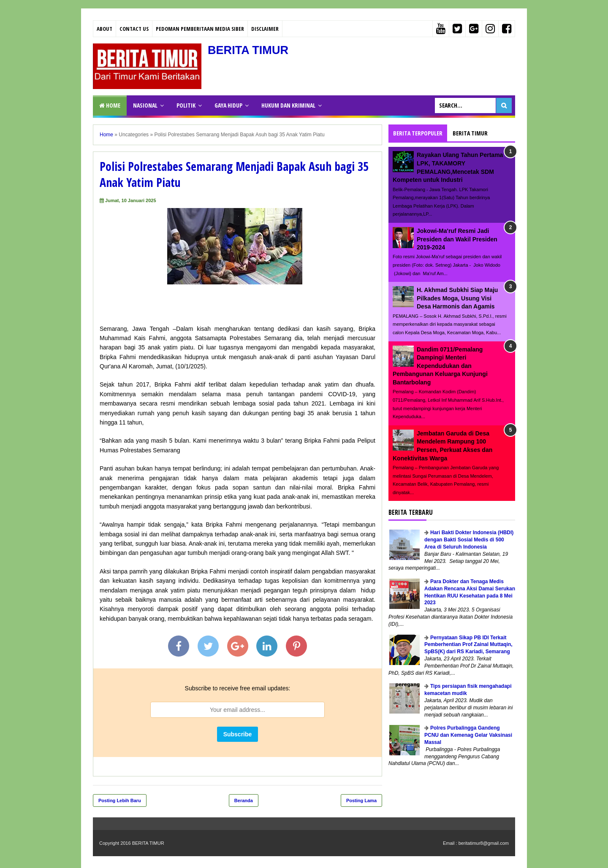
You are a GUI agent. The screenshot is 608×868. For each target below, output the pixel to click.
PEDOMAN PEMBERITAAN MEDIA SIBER (200, 29)
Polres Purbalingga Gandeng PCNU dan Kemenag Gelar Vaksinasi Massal (468, 735)
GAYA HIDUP (228, 105)
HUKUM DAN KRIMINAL (288, 105)
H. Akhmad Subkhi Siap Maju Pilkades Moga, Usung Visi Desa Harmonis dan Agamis (457, 298)
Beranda (244, 800)
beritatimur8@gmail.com (484, 843)
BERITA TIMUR (250, 50)
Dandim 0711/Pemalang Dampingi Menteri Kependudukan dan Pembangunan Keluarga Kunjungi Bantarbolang (440, 366)
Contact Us (134, 29)
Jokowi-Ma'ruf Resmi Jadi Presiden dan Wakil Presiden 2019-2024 (457, 239)
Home (110, 105)
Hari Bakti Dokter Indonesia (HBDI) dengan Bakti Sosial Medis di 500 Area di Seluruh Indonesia (469, 540)
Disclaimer (265, 29)
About (104, 29)
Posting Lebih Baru (120, 800)
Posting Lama (361, 800)
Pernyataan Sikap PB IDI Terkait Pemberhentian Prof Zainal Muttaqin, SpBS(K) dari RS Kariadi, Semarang (468, 645)
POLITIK (186, 105)
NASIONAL (145, 105)
